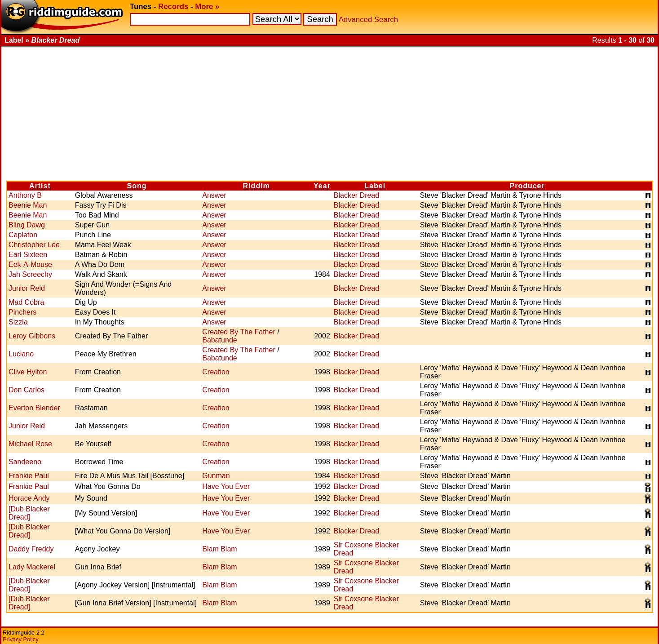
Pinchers (22, 312)
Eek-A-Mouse (30, 264)
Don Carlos (27, 390)
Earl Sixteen (28, 255)
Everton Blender (34, 408)
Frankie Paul (29, 476)
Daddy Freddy (31, 549)
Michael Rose (30, 444)
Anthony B (25, 195)
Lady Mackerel (32, 567)
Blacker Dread (356, 195)
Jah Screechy (30, 274)
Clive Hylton (28, 372)
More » (207, 7)
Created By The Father (239, 332)
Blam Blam (219, 549)
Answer (214, 195)
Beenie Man (28, 205)
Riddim (257, 186)
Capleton (23, 235)
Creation (216, 372)
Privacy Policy (21, 639)
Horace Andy (29, 498)
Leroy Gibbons (32, 336)
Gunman (216, 476)
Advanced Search (368, 20)
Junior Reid (27, 288)
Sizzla (18, 322)
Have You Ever (226, 486)
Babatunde (219, 340)
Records (173, 7)
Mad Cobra (26, 302)
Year (322, 186)
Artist (40, 186)
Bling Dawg (27, 225)
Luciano (21, 354)
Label (375, 186)
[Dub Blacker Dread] (29, 513)
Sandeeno (25, 462)
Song (137, 186)
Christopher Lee (34, 245)
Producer (527, 186)
